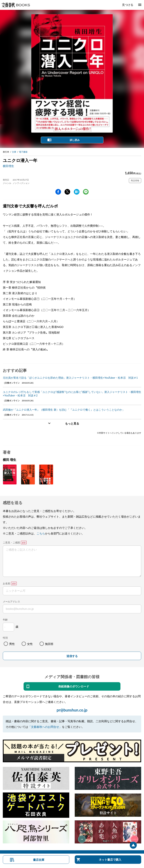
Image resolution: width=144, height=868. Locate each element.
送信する (72, 656)
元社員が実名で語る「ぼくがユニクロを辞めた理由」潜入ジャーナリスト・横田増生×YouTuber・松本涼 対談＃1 (70, 378)
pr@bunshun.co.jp (72, 710)
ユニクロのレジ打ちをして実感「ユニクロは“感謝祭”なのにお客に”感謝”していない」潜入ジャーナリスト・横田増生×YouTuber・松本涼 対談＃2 (72, 394)
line (86, 192)
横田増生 (8, 166)
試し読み (75, 140)
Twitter (67, 192)
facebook (58, 192)
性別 (5, 638)
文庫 (14, 152)
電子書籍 (23, 152)
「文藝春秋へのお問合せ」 (45, 727)
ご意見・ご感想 (11, 542)
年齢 (5, 620)
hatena (77, 192)
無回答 (49, 644)
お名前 (7, 583)
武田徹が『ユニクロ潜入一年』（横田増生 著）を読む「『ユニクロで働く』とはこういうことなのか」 (64, 410)
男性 (12, 644)
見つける (128, 5)
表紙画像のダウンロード (74, 686)
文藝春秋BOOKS (16, 5)
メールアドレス (11, 601)
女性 (30, 644)
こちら (41, 533)
